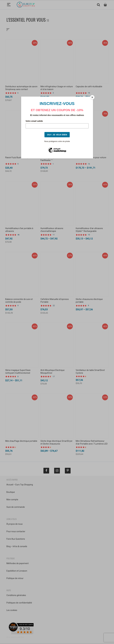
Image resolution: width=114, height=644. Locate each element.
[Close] (92, 97)
